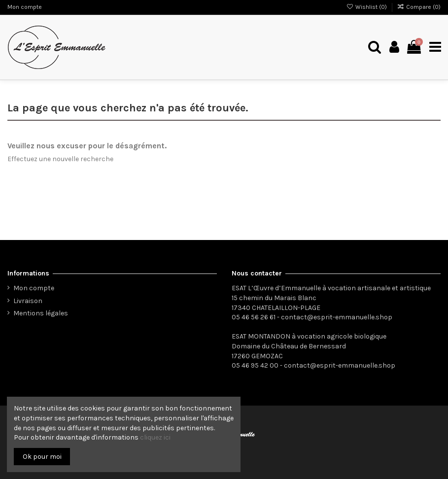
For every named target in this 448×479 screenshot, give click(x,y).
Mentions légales (41, 313)
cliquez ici (155, 437)
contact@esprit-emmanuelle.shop (337, 317)
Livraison (28, 301)
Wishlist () (367, 7)
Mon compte (25, 7)
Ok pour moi (42, 457)
